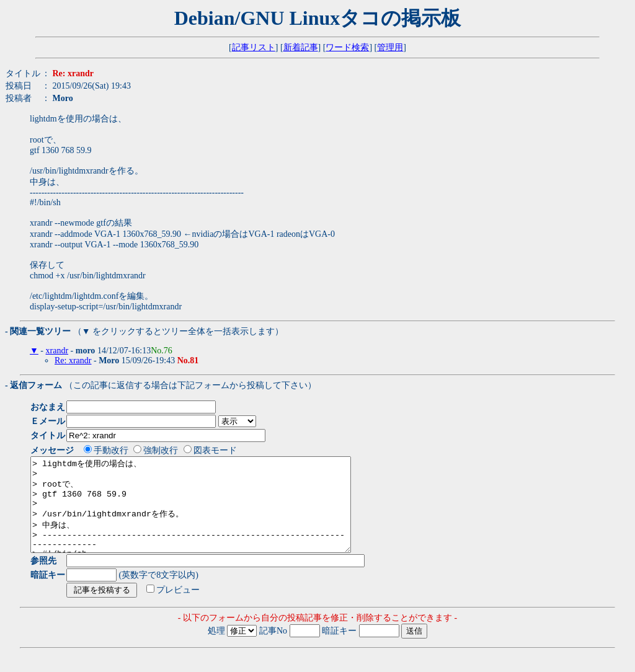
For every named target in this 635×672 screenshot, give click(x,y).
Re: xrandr (73, 360)
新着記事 (301, 47)
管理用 (390, 47)
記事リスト (254, 47)
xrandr (57, 351)
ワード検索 (347, 47)
